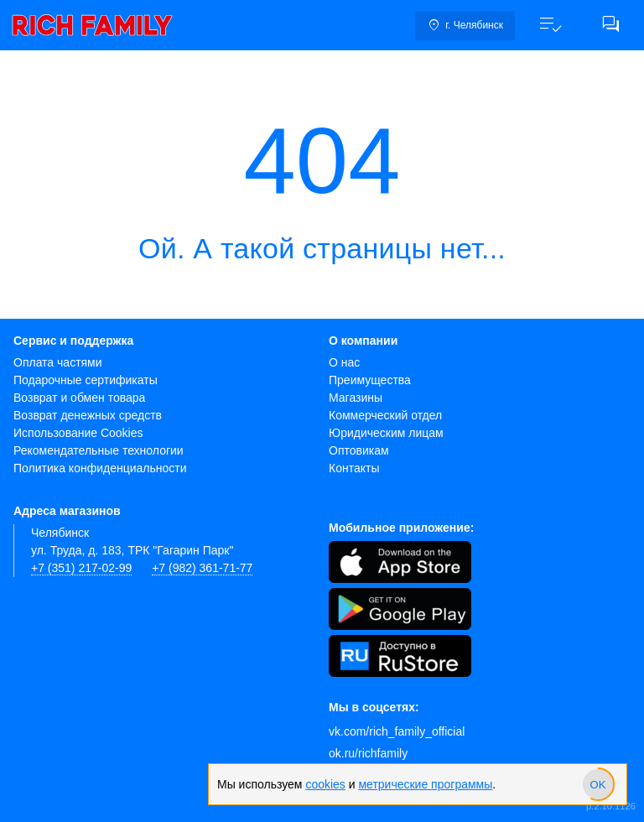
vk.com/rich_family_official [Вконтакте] (397, 731)
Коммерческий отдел (385, 415)
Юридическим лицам (386, 433)
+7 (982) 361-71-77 (202, 568)
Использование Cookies (78, 433)
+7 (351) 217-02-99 (81, 568)
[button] (550, 25)
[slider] (598, 784)
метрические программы (425, 784)
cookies (325, 784)
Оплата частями (58, 362)
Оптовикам (359, 450)
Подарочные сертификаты (86, 380)
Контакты (354, 468)
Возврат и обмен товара (79, 398)
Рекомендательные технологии (99, 450)
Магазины (356, 398)
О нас (344, 362)
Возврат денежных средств (88, 415)
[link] (92, 25)
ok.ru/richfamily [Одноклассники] (368, 753)
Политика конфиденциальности (100, 468)
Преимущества (370, 380)
